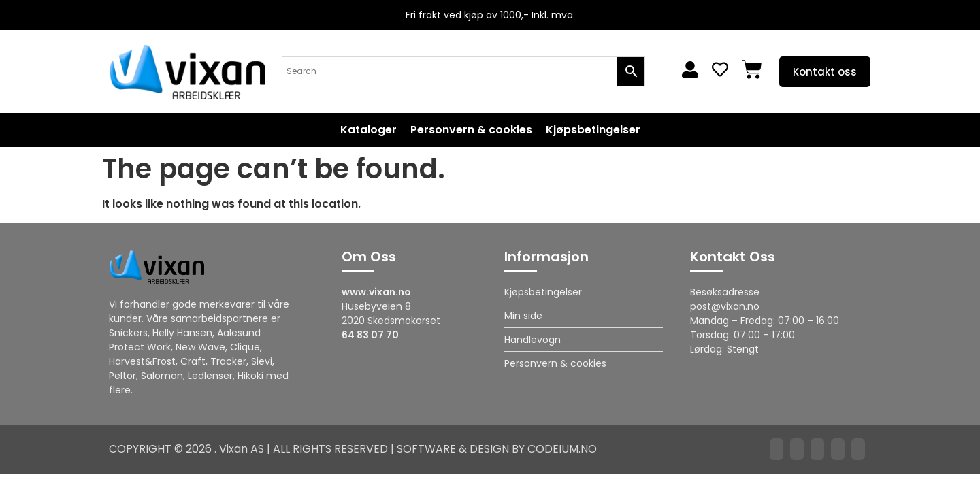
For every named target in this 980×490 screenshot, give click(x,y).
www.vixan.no (376, 292)
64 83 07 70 (370, 335)
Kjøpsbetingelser (593, 130)
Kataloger (369, 130)
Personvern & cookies (471, 130)
